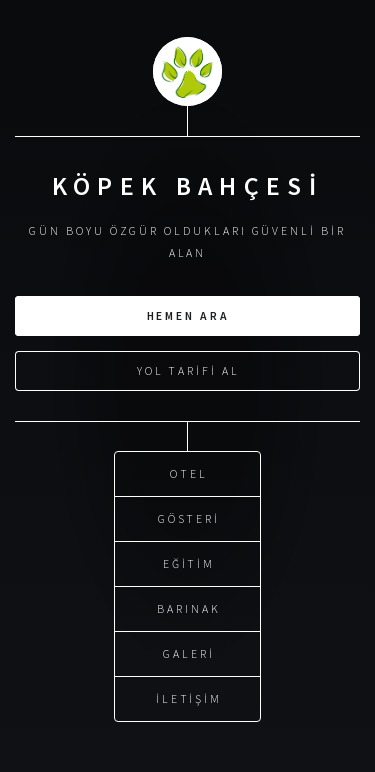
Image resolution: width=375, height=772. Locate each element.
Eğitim (189, 562)
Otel (189, 472)
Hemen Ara (188, 314)
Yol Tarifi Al (188, 369)
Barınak (189, 607)
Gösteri (189, 517)
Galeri (189, 652)
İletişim (189, 697)
